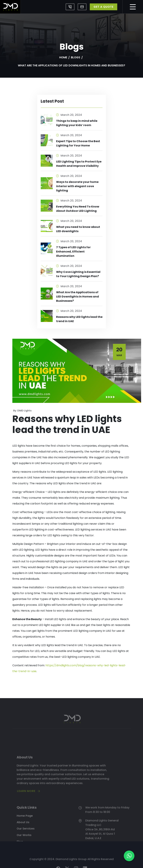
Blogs (76, 57)
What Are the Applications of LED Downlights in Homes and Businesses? (78, 297)
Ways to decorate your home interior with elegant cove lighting (77, 186)
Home (63, 57)
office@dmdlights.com (82, 7)
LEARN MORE (26, 801)
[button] (129, 856)
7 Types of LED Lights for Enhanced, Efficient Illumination (73, 252)
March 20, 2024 (69, 115)
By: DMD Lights (22, 411)
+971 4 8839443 (70, 7)
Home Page (25, 827)
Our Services (26, 840)
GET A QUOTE (104, 7)
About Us (23, 834)
